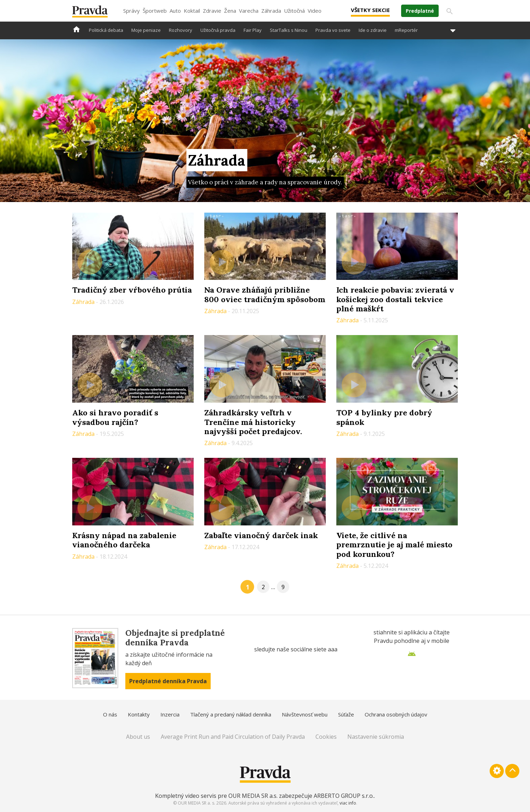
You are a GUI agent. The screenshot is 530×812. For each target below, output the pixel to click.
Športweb (155, 11)
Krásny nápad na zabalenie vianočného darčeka (124, 540)
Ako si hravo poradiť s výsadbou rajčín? (115, 417)
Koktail (192, 11)
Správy (132, 11)
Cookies (326, 737)
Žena (230, 11)
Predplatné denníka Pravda (168, 681)
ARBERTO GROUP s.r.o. (344, 796)
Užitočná (294, 11)
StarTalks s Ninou (289, 30)
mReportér (406, 30)
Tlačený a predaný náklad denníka (231, 714)
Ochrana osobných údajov (396, 714)
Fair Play (253, 30)
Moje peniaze (146, 30)
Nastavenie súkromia (376, 737)
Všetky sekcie (370, 10)
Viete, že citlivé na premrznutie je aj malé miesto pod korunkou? (394, 545)
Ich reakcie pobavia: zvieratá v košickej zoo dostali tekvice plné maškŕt (395, 299)
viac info (348, 803)
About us (138, 737)
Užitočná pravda (218, 30)
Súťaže (346, 714)
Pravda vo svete (333, 30)
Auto (175, 11)
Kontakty (139, 714)
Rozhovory (181, 30)
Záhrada (271, 11)
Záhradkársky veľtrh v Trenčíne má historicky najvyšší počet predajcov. (253, 422)
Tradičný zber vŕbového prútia (132, 290)
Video (315, 11)
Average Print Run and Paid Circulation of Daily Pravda (233, 737)
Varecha (249, 11)
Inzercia (170, 714)
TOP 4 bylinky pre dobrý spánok (384, 417)
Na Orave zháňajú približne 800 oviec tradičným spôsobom (265, 294)
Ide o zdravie (373, 30)
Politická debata (106, 30)
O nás (110, 714)
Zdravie (212, 11)
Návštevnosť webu (305, 714)
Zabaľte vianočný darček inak (261, 535)
